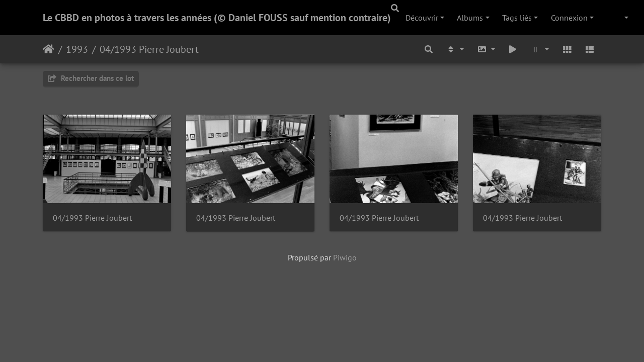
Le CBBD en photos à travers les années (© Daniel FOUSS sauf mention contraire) (217, 18)
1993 (77, 49)
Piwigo (345, 257)
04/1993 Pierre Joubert (149, 49)
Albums (470, 18)
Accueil (49, 49)
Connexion (569, 18)
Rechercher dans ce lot (91, 78)
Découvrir (422, 18)
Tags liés (517, 18)
